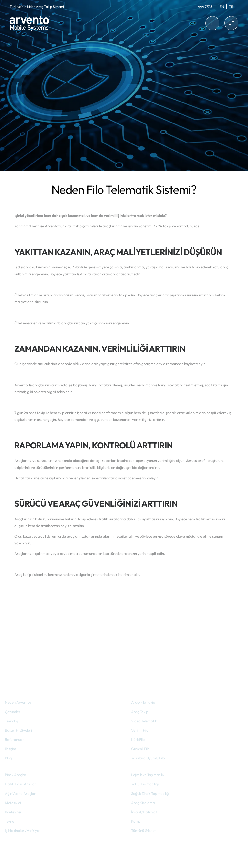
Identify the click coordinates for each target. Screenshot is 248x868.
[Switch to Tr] (231, 7)
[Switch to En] (222, 7)
